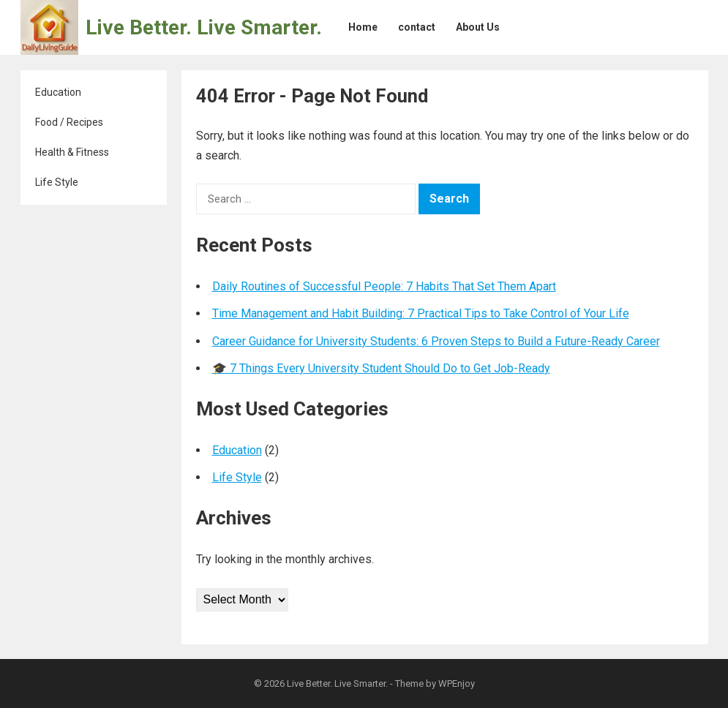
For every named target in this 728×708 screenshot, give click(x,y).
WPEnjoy (457, 683)
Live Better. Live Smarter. (204, 27)
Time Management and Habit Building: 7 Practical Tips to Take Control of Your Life (421, 313)
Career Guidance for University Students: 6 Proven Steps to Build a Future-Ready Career (436, 341)
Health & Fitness (72, 152)
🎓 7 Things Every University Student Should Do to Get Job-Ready (381, 368)
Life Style (57, 182)
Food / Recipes (69, 122)
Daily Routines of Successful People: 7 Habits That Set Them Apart (384, 286)
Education (58, 92)
